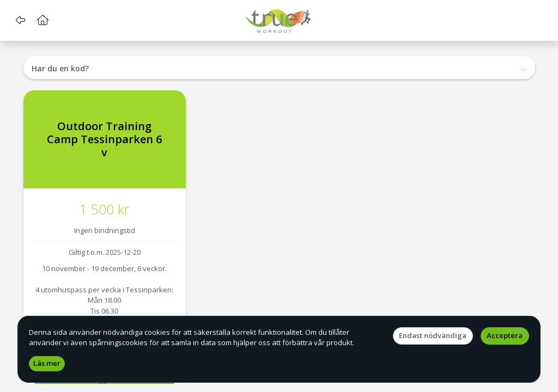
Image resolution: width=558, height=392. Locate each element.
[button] (20, 20)
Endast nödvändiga (433, 335)
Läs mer (47, 363)
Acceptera (505, 335)
